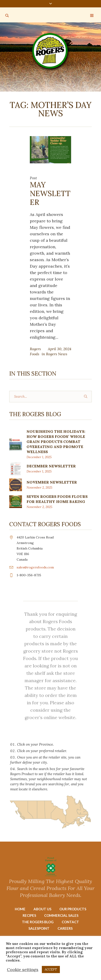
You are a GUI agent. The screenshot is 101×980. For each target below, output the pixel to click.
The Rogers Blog (38, 922)
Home (20, 909)
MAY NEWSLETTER (50, 193)
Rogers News (57, 354)
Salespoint (39, 928)
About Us (42, 909)
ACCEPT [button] (51, 970)
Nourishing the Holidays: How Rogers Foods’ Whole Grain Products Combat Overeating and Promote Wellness (56, 442)
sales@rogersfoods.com (35, 567)
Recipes (29, 915)
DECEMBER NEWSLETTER (51, 466)
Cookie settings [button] (23, 970)
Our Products (73, 909)
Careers (65, 928)
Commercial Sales (61, 915)
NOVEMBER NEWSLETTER (52, 482)
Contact (70, 922)
